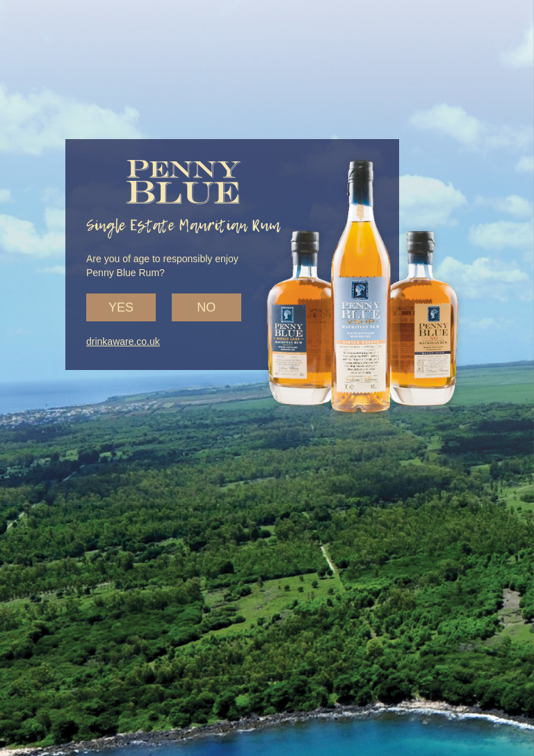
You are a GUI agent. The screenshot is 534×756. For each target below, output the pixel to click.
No (206, 307)
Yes (121, 307)
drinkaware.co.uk (123, 341)
